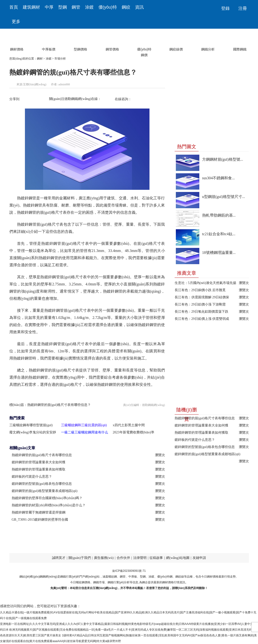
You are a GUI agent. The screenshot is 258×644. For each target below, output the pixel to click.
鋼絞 (126, 7)
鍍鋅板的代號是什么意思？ (32, 477)
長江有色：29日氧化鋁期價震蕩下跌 (201, 312)
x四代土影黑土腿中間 (129, 425)
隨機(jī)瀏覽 (186, 411)
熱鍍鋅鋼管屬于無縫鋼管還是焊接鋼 (39, 512)
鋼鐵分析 (208, 41)
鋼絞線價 (176, 41)
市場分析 (60, 59)
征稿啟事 (156, 558)
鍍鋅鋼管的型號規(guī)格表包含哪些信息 (205, 447)
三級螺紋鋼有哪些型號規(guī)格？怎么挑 (31, 426)
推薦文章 (187, 273)
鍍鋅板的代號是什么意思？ (195, 440)
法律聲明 (140, 558)
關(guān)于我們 (80, 558)
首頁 (14, 7)
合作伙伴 (123, 558)
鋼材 (40, 59)
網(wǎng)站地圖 (178, 558)
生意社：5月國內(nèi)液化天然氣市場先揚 (205, 283)
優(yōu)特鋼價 (144, 41)
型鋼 (63, 7)
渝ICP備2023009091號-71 (129, 571)
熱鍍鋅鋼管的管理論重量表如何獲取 (201, 433)
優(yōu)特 (108, 7)
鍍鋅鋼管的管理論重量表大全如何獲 (201, 425)
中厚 (49, 7)
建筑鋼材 (31, 7)
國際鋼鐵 (240, 41)
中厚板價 (49, 41)
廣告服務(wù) (104, 558)
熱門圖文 (187, 147)
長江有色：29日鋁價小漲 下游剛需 (200, 304)
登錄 (225, 8)
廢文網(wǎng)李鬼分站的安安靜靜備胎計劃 (33, 433)
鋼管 (76, 7)
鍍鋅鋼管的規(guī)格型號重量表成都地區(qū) (208, 454)
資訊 (139, 7)
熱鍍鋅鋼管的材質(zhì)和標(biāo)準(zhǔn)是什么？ (49, 505)
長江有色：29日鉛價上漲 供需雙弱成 (202, 319)
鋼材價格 (17, 41)
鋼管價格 (112, 41)
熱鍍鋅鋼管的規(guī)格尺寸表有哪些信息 (205, 418)
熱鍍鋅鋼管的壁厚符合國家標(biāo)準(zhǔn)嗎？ (47, 498)
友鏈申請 (199, 558)
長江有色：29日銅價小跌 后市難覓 (200, 290)
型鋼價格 (80, 41)
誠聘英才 (59, 558)
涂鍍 (89, 7)
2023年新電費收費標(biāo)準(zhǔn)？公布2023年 (134, 433)
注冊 (243, 8)
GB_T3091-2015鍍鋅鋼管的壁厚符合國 (40, 520)
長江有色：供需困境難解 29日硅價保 (202, 297)
